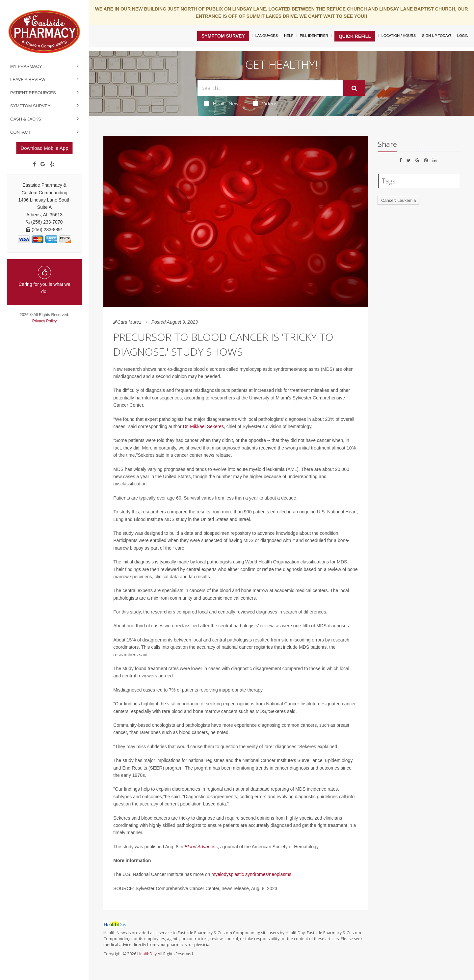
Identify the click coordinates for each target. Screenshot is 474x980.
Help (289, 36)
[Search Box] (271, 88)
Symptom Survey (30, 106)
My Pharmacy (26, 66)
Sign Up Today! (436, 36)
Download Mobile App (44, 148)
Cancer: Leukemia (399, 200)
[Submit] (354, 88)
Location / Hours (399, 36)
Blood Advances (201, 847)
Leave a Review (28, 80)
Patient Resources (33, 93)
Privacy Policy (45, 321)
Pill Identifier (314, 36)
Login (463, 36)
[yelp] (52, 164)
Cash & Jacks (26, 119)
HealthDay (147, 954)
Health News (223, 103)
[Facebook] (34, 164)
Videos (265, 103)
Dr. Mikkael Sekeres (203, 426)
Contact (20, 132)
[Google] (43, 164)
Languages (267, 36)
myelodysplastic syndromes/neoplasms (251, 874)
